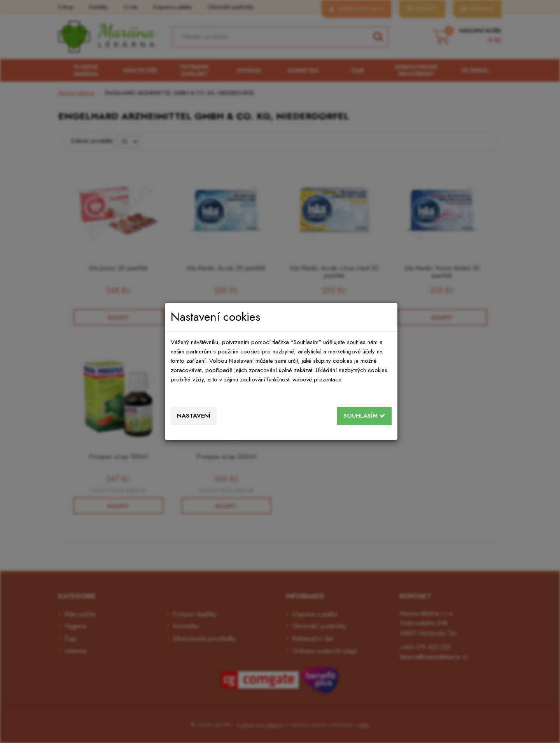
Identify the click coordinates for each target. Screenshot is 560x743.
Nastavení (194, 416)
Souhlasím (364, 416)
